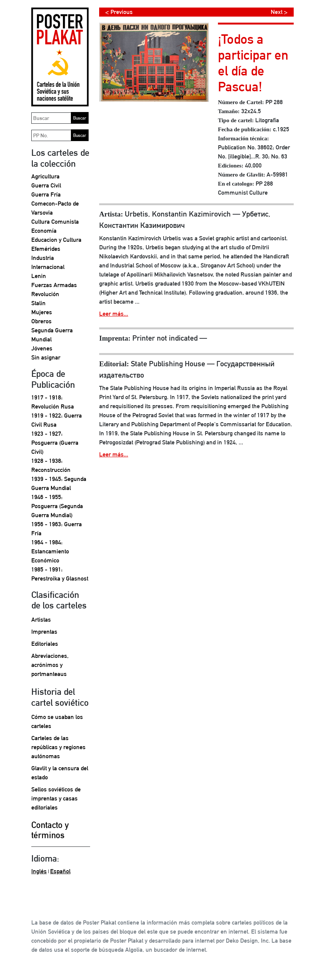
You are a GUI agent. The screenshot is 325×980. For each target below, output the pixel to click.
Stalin (38, 303)
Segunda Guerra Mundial (52, 335)
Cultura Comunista (55, 222)
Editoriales (45, 644)
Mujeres (42, 312)
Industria (43, 258)
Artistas (41, 620)
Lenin (39, 276)
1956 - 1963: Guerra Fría (57, 529)
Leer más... (114, 314)
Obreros (41, 321)
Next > (279, 12)
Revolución (45, 294)
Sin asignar (46, 357)
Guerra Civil (46, 185)
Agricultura (45, 176)
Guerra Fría (46, 194)
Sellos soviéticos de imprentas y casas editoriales (56, 798)
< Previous (119, 12)
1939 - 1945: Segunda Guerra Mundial (59, 483)
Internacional (48, 267)
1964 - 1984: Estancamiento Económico (50, 551)
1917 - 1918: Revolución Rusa (53, 402)
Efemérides (46, 249)
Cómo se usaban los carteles (57, 721)
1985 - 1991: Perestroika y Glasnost (60, 574)
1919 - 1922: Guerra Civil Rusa (57, 420)
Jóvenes (42, 348)
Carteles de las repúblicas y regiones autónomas (58, 747)
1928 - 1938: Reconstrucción (51, 465)
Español (60, 871)
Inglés (39, 871)
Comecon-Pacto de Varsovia (55, 208)
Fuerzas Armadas (54, 285)
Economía (44, 231)
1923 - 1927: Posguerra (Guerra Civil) (55, 443)
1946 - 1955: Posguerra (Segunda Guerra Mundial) (57, 506)
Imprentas (44, 632)
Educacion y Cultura (56, 240)
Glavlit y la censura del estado (60, 773)
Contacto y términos (50, 830)
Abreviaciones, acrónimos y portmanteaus (50, 665)
